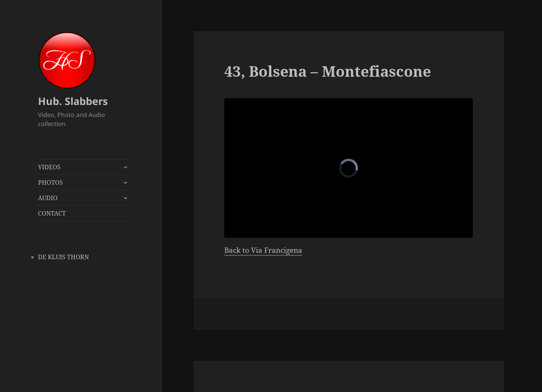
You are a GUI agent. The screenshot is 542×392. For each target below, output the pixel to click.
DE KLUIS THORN (63, 257)
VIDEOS (49, 167)
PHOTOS (50, 182)
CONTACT (52, 213)
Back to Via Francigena (263, 250)
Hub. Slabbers (73, 101)
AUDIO (48, 198)
